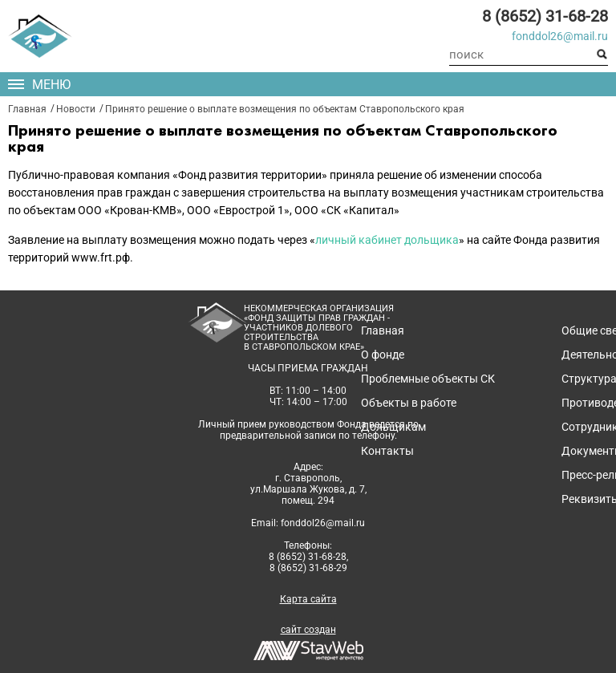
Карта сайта (308, 599)
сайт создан (308, 630)
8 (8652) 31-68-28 (545, 16)
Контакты (387, 451)
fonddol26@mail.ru (560, 36)
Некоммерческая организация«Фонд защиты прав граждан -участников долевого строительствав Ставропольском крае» (319, 328)
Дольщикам (393, 427)
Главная (27, 109)
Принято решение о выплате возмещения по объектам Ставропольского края (285, 109)
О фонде (383, 355)
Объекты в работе (409, 403)
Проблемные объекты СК (428, 379)
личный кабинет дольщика (387, 240)
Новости (76, 109)
